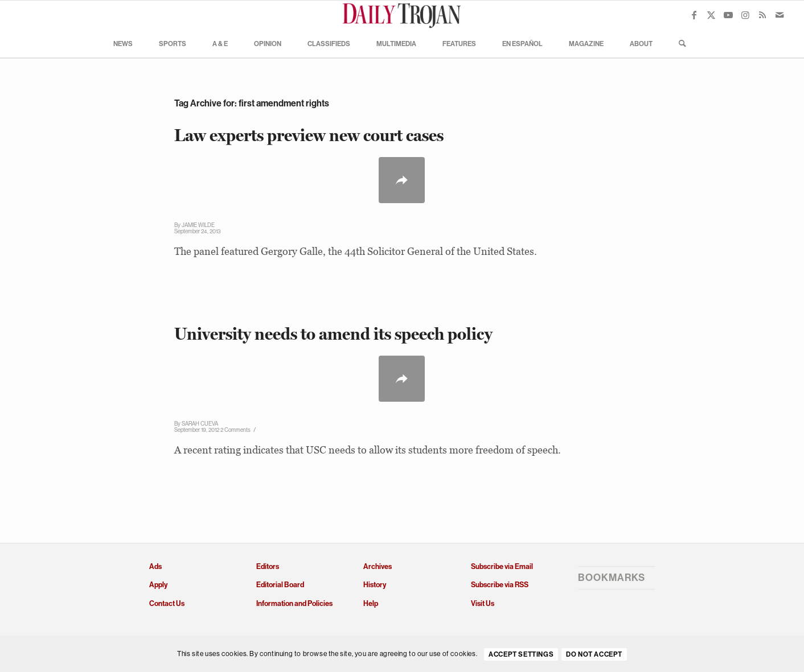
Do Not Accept (594, 654)
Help (371, 603)
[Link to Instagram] (745, 15)
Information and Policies (294, 603)
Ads (155, 566)
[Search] (679, 43)
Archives (378, 566)
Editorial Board (280, 585)
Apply (158, 585)
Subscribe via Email (502, 566)
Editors (268, 566)
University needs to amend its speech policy (333, 334)
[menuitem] (123, 43)
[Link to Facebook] (694, 15)
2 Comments (235, 430)
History (375, 585)
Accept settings (521, 654)
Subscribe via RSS (500, 585)
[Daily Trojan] (402, 15)
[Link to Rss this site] (762, 15)
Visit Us (483, 603)
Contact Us (167, 603)
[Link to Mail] (780, 15)
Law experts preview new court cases (309, 135)
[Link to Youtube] (728, 15)
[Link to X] (711, 15)
